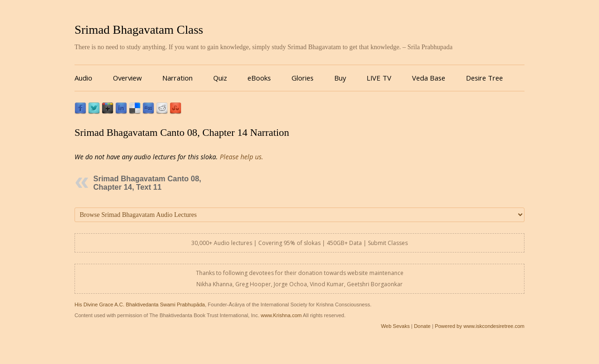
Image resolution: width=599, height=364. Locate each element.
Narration (177, 78)
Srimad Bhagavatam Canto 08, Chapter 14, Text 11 (147, 183)
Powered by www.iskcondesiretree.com (480, 326)
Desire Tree (484, 78)
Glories (303, 78)
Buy (340, 78)
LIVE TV (379, 78)
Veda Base (429, 78)
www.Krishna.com (281, 315)
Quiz (220, 78)
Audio (83, 78)
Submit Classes (388, 243)
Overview (127, 78)
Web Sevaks (396, 326)
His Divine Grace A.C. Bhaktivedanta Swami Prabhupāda (140, 305)
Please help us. (242, 157)
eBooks (259, 78)
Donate (422, 326)
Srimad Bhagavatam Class (139, 30)
